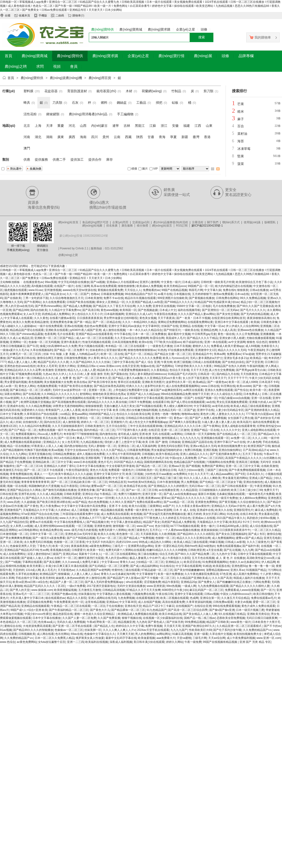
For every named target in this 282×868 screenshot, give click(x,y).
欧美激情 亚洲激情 (54, 370)
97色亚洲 (225, 574)
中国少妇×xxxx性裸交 (38, 614)
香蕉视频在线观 (60, 550)
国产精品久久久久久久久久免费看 (140, 358)
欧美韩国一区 (128, 310)
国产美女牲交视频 (228, 314)
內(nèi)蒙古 (99, 126)
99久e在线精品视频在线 (69, 458)
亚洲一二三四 (75, 642)
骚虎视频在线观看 (16, 290)
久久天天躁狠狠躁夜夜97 (68, 426)
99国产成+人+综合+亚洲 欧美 (29, 610)
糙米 (241, 111)
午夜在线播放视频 (149, 438)
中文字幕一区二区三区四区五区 (132, 478)
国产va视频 (98, 282)
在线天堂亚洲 (130, 366)
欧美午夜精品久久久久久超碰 (74, 474)
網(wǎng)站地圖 (92, 226)
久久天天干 (202, 474)
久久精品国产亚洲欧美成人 (194, 578)
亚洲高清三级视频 (247, 462)
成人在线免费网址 (14, 554)
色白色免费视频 (98, 502)
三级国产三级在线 (216, 470)
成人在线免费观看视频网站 (183, 386)
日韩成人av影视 (235, 542)
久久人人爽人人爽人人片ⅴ (119, 630)
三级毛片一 (119, 546)
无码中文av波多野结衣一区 (70, 390)
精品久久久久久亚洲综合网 (193, 538)
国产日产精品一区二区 (23, 430)
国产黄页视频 (227, 502)
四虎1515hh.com (127, 542)
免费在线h (229, 290)
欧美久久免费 (22, 322)
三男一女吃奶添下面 (35, 298)
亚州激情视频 (53, 290)
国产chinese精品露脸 (29, 334)
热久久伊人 (60, 374)
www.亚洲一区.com (268, 638)
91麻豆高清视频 (182, 634)
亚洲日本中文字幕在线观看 (232, 322)
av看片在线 (165, 294)
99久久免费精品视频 (253, 298)
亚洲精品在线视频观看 (35, 606)
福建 (187, 126)
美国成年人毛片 (176, 338)
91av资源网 (12, 398)
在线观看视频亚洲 (147, 598)
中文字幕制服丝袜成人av (112, 398)
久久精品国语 (189, 490)
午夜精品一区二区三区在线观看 (71, 606)
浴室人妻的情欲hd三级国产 (44, 554)
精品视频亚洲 (126, 622)
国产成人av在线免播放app (180, 494)
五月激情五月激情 (90, 590)
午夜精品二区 (108, 494)
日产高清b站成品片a (256, 450)
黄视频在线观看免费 (110, 290)
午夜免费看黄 (62, 602)
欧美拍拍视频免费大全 (232, 446)
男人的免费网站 (145, 634)
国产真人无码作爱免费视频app (104, 582)
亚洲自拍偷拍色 (253, 482)
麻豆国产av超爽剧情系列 (166, 390)
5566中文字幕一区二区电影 (194, 306)
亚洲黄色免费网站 (206, 502)
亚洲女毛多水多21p (236, 358)
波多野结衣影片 (154, 386)
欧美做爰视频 (146, 638)
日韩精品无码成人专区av (77, 498)
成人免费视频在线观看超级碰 (23, 442)
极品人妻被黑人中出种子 (145, 558)
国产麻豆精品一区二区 (110, 490)
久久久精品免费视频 (38, 406)
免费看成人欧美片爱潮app (227, 346)
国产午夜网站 (32, 302)
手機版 (43, 16)
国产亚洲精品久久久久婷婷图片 (168, 486)
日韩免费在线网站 (227, 298)
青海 (162, 137)
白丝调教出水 (272, 458)
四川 (94, 137)
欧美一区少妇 (61, 546)
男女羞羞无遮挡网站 (235, 478)
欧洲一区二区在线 (112, 354)
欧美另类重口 (35, 566)
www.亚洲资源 (156, 586)
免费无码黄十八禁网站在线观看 (125, 550)
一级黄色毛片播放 (161, 346)
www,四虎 (13, 502)
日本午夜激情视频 (168, 482)
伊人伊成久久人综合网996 (242, 326)
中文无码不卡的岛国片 (100, 542)
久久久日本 (76, 374)
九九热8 (141, 622)
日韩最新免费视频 (112, 294)
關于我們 (213, 222)
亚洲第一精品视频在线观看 (106, 510)
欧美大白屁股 (137, 506)
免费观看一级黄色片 (121, 470)
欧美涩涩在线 (192, 562)
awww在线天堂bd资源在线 (79, 290)
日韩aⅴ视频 (211, 594)
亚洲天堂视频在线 (40, 454)
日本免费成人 (252, 394)
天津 (49, 126)
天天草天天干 (218, 378)
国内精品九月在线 (228, 374)
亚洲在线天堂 (133, 606)
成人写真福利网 (146, 446)
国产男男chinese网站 (48, 306)
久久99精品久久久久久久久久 (60, 394)
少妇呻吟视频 (32, 418)
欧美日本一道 (21, 378)
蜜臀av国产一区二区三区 (107, 486)
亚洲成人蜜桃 (67, 418)
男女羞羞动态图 (268, 514)
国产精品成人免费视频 (77, 306)
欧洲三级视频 (182, 362)
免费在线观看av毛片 (264, 598)
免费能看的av (151, 290)
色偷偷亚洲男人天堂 (23, 546)
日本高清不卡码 (269, 382)
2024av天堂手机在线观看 (153, 630)
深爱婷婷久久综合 (32, 410)
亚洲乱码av (70, 554)
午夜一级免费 (193, 642)
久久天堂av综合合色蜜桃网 (131, 338)
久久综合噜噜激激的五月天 (67, 298)
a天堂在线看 (214, 550)
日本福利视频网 (114, 314)
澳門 (27, 148)
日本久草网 (7, 578)
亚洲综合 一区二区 (88, 418)
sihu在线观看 (134, 582)
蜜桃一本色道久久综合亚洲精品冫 (95, 614)
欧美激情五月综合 (11, 470)
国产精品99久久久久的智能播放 (33, 630)
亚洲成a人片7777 (90, 518)
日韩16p (85, 486)
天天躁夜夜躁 (149, 534)
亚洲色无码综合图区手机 (173, 446)
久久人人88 (259, 438)
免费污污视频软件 (129, 494)
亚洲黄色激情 (103, 526)
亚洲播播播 (267, 334)
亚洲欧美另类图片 (153, 382)
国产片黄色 (31, 506)
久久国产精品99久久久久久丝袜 (90, 362)
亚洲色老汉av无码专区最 (81, 534)
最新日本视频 (207, 494)
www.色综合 (8, 642)
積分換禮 (142, 226)
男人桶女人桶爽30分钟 (178, 406)
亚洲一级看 (201, 634)
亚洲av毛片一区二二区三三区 (31, 594)
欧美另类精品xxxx (175, 286)
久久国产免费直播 (109, 618)
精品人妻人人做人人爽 (22, 362)
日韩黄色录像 (269, 322)
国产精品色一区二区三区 (151, 466)
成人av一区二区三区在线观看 (95, 338)
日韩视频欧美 (27, 634)
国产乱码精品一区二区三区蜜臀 (109, 566)
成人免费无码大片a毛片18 (152, 458)
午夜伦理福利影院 (77, 470)
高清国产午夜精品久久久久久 (243, 458)
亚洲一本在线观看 (215, 342)
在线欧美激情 (270, 466)
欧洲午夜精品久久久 (44, 438)
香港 (207, 137)
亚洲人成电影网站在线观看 (259, 430)
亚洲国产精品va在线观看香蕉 (94, 334)
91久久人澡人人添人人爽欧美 (202, 478)
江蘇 (153, 126)
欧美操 (255, 322)
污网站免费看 (262, 582)
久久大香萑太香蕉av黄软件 (193, 506)
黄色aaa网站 (80, 414)
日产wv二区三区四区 (211, 458)
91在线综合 (167, 566)
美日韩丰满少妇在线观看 (149, 642)
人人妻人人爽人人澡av (85, 574)
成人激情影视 (71, 422)
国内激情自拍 (108, 434)
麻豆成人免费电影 (266, 510)
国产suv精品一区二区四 (178, 502)
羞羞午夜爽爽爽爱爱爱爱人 (27, 294)
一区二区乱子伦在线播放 (107, 606)
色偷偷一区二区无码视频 (44, 342)
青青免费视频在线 (21, 474)
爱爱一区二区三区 (264, 602)
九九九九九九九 (190, 438)
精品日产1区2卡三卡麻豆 (159, 606)
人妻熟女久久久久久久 (230, 414)
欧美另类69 (47, 578)
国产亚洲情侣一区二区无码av (220, 310)
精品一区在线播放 (18, 446)
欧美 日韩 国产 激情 (155, 442)
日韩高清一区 (206, 374)
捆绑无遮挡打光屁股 (91, 558)
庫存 (110, 159)
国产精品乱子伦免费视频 (16, 462)
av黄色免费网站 (27, 642)
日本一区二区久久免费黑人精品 (55, 638)
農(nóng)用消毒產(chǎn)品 (88, 114)
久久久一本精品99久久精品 (139, 322)
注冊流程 (198, 222)
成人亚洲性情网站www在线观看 (54, 526)
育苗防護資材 (77, 91)
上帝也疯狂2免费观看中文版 (131, 390)
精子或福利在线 (193, 342)
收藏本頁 (24, 16)
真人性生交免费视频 (222, 370)
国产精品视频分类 (98, 522)
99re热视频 (173, 586)
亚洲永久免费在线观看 (219, 390)
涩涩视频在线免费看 (39, 602)
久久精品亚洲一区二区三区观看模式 (239, 626)
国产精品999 (21, 310)
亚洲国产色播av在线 (64, 594)
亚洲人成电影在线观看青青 (239, 426)
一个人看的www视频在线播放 (181, 530)
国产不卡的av (272, 626)
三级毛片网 (200, 638)
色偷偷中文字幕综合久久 (100, 634)
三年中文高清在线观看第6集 (145, 426)
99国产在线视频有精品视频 (220, 642)
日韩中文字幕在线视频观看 (255, 554)
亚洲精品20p (189, 582)
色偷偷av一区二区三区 (69, 630)
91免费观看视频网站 (215, 562)
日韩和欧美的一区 (147, 470)
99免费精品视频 (195, 622)
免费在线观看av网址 (149, 502)
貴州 (106, 137)
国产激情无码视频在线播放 (59, 490)
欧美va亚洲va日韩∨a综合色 (30, 582)
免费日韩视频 (193, 450)
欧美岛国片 (244, 422)
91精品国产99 (203, 302)
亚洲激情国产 (13, 510)
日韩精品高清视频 (114, 590)
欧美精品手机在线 (135, 486)
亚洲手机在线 (27, 494)
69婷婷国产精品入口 (102, 414)
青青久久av (127, 562)
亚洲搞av (112, 602)
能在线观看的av (55, 598)
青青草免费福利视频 (13, 458)
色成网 (194, 598)
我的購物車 (260, 37)
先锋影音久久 (270, 346)
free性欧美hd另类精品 (141, 482)
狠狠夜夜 (243, 290)
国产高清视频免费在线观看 (69, 402)
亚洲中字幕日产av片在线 (230, 442)
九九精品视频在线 (91, 442)
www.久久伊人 (69, 518)
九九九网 (248, 550)
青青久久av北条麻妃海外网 (118, 574)
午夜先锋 (167, 362)
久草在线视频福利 (41, 350)
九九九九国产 (179, 630)
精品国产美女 (152, 522)
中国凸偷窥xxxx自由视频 (234, 398)
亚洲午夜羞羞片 (71, 342)
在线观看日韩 (161, 402)
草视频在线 (126, 458)
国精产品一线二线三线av (200, 618)
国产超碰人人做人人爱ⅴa (37, 558)
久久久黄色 (41, 318)
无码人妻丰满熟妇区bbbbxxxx (148, 374)
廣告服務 (127, 226)
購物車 (77, 16)
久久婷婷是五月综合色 (176, 518)
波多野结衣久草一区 (179, 382)
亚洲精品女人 (174, 562)
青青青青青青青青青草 (35, 482)
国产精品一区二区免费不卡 (71, 350)
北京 (27, 126)
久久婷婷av (62, 510)
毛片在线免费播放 (224, 306)
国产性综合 (241, 390)
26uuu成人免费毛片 (49, 434)
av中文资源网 (237, 342)
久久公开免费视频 (247, 334)
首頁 (11, 78)
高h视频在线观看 (42, 286)
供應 (27, 159)
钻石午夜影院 (69, 486)
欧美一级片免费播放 (170, 574)
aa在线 (211, 402)
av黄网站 (177, 434)
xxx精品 (65, 414)
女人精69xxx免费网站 (253, 498)
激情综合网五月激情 (50, 358)
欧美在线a (80, 382)
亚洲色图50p (239, 566)
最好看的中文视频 (179, 334)
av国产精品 (80, 502)
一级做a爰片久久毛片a (14, 350)
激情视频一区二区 (124, 526)
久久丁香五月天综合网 (121, 306)
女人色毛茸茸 (70, 442)
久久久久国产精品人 (113, 450)
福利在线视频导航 (189, 310)
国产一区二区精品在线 (107, 322)
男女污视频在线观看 (91, 346)
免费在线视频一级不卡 (52, 430)
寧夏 (173, 137)
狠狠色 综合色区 (257, 342)
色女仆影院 (162, 526)
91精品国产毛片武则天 (182, 374)
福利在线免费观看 (264, 422)
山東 (209, 126)
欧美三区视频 (134, 474)
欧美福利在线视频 (97, 642)
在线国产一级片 (64, 286)
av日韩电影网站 (28, 530)
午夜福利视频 (255, 366)
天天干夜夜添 (166, 318)
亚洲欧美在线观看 (57, 330)
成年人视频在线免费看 (91, 454)
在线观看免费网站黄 (200, 322)
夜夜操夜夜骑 (79, 546)
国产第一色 (260, 386)
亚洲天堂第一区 (152, 494)
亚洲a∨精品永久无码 (203, 446)
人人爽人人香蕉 (71, 410)
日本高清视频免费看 (125, 342)
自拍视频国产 (184, 606)
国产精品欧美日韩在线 (21, 358)
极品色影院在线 (63, 614)
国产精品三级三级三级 (168, 478)
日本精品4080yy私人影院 (232, 526)
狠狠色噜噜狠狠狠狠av (142, 350)
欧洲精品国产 (48, 574)
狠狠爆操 (64, 574)
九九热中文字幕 (226, 554)
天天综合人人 (133, 290)
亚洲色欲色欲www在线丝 (20, 366)
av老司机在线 (221, 406)
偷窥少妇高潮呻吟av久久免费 (58, 346)
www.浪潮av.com (110, 366)
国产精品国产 (116, 578)
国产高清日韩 (91, 310)
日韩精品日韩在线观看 (140, 418)
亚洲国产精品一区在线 (205, 430)
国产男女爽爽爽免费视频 (16, 538)
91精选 (207, 566)
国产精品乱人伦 (104, 626)
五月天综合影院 (116, 426)
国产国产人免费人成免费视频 (208, 418)
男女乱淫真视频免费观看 (232, 402)
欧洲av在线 (75, 430)
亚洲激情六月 (119, 422)
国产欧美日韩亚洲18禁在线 (54, 502)
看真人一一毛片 (44, 474)
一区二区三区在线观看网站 (120, 554)
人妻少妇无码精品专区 (230, 410)
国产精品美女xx (55, 294)
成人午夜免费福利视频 (241, 638)
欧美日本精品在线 (170, 614)
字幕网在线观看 (32, 562)
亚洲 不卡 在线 (118, 506)
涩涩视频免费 (152, 582)
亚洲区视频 (210, 450)
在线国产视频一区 (206, 398)
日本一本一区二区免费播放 (149, 334)
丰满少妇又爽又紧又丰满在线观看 (67, 566)
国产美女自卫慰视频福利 (231, 534)
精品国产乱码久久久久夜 (53, 362)
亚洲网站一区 (18, 342)
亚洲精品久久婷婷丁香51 (59, 466)
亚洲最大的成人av (260, 402)
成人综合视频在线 (261, 526)
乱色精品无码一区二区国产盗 (177, 410)
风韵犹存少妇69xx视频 (261, 518)
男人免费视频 (189, 482)
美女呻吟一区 (164, 418)
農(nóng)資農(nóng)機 (66, 78)
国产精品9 (99, 306)
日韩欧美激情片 (95, 426)
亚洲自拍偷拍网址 (230, 450)
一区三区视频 (84, 526)
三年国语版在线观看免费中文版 (80, 514)
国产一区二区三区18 (29, 466)
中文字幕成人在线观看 (18, 318)
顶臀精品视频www (217, 570)
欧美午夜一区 (258, 390)
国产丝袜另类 (175, 622)
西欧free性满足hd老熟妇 (200, 546)
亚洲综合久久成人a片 (139, 314)
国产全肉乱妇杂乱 (233, 362)
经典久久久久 (135, 386)
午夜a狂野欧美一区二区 (102, 622)
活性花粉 (30, 114)
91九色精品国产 (157, 610)
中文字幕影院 (202, 406)
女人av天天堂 (32, 314)
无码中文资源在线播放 (131, 586)
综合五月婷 (166, 554)
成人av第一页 (9, 386)
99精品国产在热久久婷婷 (229, 366)
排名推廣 (112, 226)
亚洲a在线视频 (73, 326)
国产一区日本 (67, 438)
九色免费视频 (126, 598)
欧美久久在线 (224, 510)
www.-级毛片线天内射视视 (80, 530)
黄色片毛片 (105, 462)
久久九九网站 (18, 454)
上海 (38, 126)
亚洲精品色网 (209, 330)
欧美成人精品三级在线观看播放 (250, 406)
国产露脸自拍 (119, 374)
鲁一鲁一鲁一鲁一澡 (262, 566)
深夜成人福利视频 (121, 642)
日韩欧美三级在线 (113, 418)
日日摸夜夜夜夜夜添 (90, 318)
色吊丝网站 (62, 634)
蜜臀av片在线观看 (41, 522)
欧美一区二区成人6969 (243, 382)
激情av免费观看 (223, 294)
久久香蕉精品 (159, 370)
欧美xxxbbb (244, 386)
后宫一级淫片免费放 (225, 498)
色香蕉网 (50, 334)
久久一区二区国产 (78, 294)
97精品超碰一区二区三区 (157, 570)
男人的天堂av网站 (117, 558)
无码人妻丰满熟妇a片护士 (206, 358)
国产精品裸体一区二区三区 (128, 610)
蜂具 (27, 103)
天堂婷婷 (18, 570)
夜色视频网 (35, 382)
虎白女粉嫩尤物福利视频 (142, 410)
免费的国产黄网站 (213, 466)
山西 (83, 126)
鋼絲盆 (122, 103)
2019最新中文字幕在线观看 (146, 398)
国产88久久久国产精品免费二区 (195, 554)
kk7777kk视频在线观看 (185, 526)
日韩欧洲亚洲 (196, 550)
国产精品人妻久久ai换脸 (127, 378)
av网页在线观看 (193, 390)
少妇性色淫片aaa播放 (158, 474)
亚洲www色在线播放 (250, 330)
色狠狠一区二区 (165, 538)
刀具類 (57, 103)
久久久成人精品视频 (50, 494)
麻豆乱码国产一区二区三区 (206, 590)
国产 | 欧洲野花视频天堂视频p (31, 402)
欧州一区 (78, 602)
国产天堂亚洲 (255, 362)
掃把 (159, 103)
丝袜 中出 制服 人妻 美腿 (59, 354)
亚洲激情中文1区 (206, 350)
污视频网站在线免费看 (220, 462)
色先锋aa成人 (47, 622)
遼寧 (116, 126)
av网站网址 (164, 634)
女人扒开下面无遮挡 (195, 378)
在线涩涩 (154, 430)
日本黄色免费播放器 (39, 458)
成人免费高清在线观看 (115, 514)
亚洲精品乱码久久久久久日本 (183, 426)
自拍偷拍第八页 (33, 422)
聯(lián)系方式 (231, 222)
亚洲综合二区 (126, 446)
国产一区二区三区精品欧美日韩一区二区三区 (79, 482)
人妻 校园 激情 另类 (97, 374)
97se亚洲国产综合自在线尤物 (40, 514)
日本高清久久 (255, 474)
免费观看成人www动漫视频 (242, 590)
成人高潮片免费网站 (246, 574)
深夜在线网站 (13, 394)
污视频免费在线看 (143, 594)
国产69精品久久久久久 (178, 302)
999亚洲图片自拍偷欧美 (172, 298)
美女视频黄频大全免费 (58, 382)
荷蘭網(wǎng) (152, 91)
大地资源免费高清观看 (37, 626)
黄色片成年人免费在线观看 (258, 606)
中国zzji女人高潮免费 (183, 458)
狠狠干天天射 (201, 394)
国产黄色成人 (156, 622)
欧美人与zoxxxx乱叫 (176, 358)
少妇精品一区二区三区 (150, 562)
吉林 (127, 126)
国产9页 (240, 474)
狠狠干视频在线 (132, 618)
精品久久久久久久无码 (232, 350)
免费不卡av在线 (113, 298)
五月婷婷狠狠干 (202, 294)
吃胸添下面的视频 (36, 450)
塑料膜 (28, 91)
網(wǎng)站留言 (162, 226)
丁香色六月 (44, 546)
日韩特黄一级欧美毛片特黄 (218, 282)
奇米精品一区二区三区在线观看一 (127, 346)
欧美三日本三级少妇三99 (247, 490)
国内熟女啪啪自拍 (75, 446)
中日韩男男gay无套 (204, 334)
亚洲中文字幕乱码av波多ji (125, 326)
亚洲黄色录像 (86, 490)
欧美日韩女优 (73, 478)
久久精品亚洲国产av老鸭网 (93, 570)
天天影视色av (66, 570)
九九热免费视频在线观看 (213, 586)
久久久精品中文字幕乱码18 (119, 438)
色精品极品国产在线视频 (189, 462)
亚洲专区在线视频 (164, 306)
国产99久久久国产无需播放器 (255, 306)
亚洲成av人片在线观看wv (122, 282)
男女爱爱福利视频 (16, 382)
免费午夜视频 (154, 626)
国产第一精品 (82, 322)
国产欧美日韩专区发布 (102, 382)
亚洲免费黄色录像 (61, 322)
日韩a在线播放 (259, 290)
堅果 (241, 156)
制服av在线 (148, 366)
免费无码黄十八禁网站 (113, 530)
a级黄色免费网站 (100, 546)
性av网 (44, 550)
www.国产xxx (145, 526)
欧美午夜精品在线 (167, 454)
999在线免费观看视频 (226, 606)
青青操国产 (52, 410)
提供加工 (77, 159)
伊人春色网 (254, 442)
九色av (47, 374)
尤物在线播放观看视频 (260, 338)
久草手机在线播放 (27, 574)
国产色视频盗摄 (148, 310)
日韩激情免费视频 (75, 358)
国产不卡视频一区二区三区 (158, 578)
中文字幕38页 (128, 602)
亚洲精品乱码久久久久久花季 (23, 370)
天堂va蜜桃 (184, 638)
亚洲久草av (237, 570)
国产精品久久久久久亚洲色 (43, 498)
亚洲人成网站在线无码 (102, 598)
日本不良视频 (182, 346)
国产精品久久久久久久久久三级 (191, 498)
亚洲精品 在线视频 (191, 326)
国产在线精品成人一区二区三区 (236, 434)
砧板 (175, 103)
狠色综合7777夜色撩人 (147, 518)
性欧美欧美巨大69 (200, 630)
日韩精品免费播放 (64, 454)
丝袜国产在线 (170, 326)
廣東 (61, 137)
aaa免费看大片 (166, 638)
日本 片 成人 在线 (184, 510)
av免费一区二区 (241, 438)
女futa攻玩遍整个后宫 (52, 642)
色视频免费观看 (47, 386)
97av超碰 (248, 354)
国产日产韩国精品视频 (81, 538)
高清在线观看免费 (173, 602)
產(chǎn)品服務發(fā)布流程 (171, 222)
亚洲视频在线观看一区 (215, 438)
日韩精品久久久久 (43, 378)
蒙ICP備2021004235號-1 (207, 226)
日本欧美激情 (94, 298)
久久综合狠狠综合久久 (251, 502)
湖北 (38, 137)
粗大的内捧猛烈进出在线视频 (233, 286)
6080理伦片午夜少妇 (175, 590)
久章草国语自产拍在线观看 (41, 414)
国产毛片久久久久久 (253, 310)
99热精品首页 (117, 482)
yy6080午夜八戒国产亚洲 (85, 330)
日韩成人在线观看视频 (206, 362)
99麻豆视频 (217, 542)
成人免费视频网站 (223, 538)
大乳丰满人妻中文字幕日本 (27, 598)
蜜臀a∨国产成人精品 (249, 538)
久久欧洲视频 (167, 534)
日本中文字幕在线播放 (90, 466)
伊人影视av (133, 578)
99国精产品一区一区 (201, 286)
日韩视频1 (148, 454)
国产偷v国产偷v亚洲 (222, 610)
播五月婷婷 (194, 514)
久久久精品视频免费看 (35, 398)
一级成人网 (189, 586)
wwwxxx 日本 (54, 478)
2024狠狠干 (57, 398)
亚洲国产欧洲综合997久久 (199, 626)
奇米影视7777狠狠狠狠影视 (81, 434)
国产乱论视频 (232, 550)
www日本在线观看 (85, 462)
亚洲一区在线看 (261, 398)
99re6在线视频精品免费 (176, 394)
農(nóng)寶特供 (32, 78)
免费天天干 (271, 490)
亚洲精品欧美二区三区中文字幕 (52, 462)
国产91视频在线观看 (149, 406)
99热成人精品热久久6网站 (155, 542)
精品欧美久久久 (107, 370)
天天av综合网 (217, 638)
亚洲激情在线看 (20, 438)
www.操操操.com (42, 590)
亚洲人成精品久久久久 (194, 454)
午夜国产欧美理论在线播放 (75, 386)
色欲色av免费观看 (96, 326)
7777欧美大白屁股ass (168, 342)
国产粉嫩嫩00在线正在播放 (234, 582)
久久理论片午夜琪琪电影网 (123, 454)
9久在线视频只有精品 (232, 614)
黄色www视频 (109, 310)
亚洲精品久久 (52, 442)
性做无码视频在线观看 (96, 342)
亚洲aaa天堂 (176, 466)
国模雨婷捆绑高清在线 (158, 462)
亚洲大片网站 (67, 366)
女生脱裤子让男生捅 (240, 418)
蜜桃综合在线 (13, 626)
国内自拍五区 (52, 422)
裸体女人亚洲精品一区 (110, 302)
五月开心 (155, 530)
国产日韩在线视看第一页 (237, 486)
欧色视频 (136, 514)
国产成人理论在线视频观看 (188, 402)
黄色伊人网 (207, 414)
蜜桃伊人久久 (201, 346)
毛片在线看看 (66, 334)
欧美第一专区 (95, 550)
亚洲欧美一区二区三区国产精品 (54, 338)
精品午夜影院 (171, 582)
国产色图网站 (165, 366)
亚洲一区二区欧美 (11, 542)
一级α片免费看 (76, 586)
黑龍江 (140, 126)
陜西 (140, 137)
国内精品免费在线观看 (14, 518)
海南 (83, 137)
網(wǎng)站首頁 (68, 222)
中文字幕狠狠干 (146, 574)
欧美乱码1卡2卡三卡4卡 (244, 522)
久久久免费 (144, 306)
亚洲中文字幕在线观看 (189, 594)
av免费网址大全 (183, 474)
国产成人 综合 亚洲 (147, 362)
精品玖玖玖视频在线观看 (140, 298)
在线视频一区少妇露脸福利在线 (163, 618)
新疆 (185, 137)
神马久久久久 (109, 358)
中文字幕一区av (214, 326)
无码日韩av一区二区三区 (205, 486)
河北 (72, 126)
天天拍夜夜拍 (249, 374)
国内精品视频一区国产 (179, 398)
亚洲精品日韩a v (87, 366)
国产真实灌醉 (52, 562)
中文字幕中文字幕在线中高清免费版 (84, 506)
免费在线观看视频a (229, 546)
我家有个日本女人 (90, 554)
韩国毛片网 (196, 290)
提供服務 (41, 159)
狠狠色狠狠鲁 (126, 286)
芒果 (241, 104)
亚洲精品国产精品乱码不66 (21, 550)
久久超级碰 (28, 502)
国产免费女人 (207, 582)
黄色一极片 (208, 526)
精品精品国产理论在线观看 (27, 330)
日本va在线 (242, 294)
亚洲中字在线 (205, 410)
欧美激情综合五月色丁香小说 (254, 282)
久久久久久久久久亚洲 (129, 498)
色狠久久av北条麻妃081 (245, 562)
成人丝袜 (16, 422)
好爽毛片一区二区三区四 (26, 354)
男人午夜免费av (50, 506)
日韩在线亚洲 (8, 494)
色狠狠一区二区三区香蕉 (69, 542)
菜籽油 (242, 134)
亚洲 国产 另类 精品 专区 (255, 642)
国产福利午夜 (251, 546)
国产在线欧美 (13, 298)
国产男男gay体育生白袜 (251, 370)
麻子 (241, 119)
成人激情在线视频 (114, 330)
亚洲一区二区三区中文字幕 (243, 466)
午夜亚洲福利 (256, 350)
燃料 (104, 103)
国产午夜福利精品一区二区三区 (69, 610)
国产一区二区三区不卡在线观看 (44, 470)
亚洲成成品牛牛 (202, 354)
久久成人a (14, 338)
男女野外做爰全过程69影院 (121, 318)
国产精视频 (193, 466)
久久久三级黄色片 (258, 542)
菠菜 (241, 164)
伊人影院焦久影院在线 (44, 518)
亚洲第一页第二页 (100, 390)
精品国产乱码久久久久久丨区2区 (45, 586)
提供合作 (95, 159)
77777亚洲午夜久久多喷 (131, 430)
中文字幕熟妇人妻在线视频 (114, 594)
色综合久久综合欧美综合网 (133, 414)
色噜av (95, 294)
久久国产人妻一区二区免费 (79, 618)
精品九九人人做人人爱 (82, 370)
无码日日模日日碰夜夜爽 (262, 618)
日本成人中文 (168, 310)
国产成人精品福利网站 (144, 566)
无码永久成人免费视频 (71, 622)
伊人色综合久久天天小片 (87, 314)
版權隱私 (270, 222)
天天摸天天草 (172, 626)
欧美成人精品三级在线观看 (191, 542)
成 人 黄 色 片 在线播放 (230, 558)
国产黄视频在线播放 (202, 298)
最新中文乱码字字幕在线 (121, 638)
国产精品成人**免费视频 (139, 538)
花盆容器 (51, 91)
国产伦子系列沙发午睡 (227, 630)
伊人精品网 (268, 562)
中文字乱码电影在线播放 (74, 282)
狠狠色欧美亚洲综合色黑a (109, 394)
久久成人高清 (227, 330)
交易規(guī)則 (141, 222)
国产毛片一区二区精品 (139, 354)
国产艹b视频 (13, 562)
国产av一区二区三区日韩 (142, 490)
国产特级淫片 (172, 330)
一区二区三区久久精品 (266, 530)
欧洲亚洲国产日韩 (259, 446)
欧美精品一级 (258, 358)
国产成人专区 (257, 534)
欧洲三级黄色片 (138, 530)
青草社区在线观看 (129, 382)
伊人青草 (94, 358)
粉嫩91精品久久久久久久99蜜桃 (166, 550)
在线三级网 (82, 286)
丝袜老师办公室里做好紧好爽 (108, 350)
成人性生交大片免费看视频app (148, 422)
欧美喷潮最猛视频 (65, 590)
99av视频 (51, 282)
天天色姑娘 (50, 418)
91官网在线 (228, 386)
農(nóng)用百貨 (100, 78)
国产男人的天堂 (20, 590)
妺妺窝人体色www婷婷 (70, 578)
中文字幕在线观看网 (188, 566)
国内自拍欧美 (39, 310)
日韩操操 (175, 442)
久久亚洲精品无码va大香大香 (163, 378)
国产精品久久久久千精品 (202, 338)
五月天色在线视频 (203, 558)
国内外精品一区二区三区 (99, 430)
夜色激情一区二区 (128, 534)
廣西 (72, 137)
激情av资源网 (163, 510)
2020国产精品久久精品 (128, 462)
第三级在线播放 (148, 554)
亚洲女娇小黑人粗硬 (232, 338)
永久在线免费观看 (54, 302)
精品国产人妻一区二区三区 (67, 582)
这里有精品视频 (95, 602)
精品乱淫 (27, 338)
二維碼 (60, 16)
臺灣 (196, 137)
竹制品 (176, 91)
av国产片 (169, 506)
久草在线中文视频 (221, 634)
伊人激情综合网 (96, 578)
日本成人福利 (191, 282)
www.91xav (36, 290)
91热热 (162, 350)
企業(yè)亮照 (120, 222)
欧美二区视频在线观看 (174, 598)
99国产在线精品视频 (174, 290)
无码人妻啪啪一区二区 (102, 446)
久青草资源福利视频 (199, 602)
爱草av (166, 498)
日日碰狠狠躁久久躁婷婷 (214, 490)
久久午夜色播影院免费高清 (201, 574)
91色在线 (233, 514)
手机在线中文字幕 (27, 578)
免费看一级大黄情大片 (139, 510)
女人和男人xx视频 (21, 526)
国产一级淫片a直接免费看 (49, 538)
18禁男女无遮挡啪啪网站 (68, 406)
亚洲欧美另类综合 (258, 614)
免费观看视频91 (25, 434)
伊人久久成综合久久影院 (226, 394)
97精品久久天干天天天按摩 (143, 590)
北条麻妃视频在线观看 (231, 494)
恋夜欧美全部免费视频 (231, 618)
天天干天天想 (199, 370)
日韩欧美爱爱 (72, 494)
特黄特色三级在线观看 (126, 570)
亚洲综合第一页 (210, 598)
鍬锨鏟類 (53, 114)
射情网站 (85, 394)
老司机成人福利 (128, 434)
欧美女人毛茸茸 (47, 366)
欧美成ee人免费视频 (149, 286)
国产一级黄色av (217, 382)
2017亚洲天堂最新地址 (101, 586)
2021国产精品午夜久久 (231, 518)
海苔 (241, 141)
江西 (198, 126)
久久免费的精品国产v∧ (257, 630)
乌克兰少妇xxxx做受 (191, 470)
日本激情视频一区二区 (14, 534)
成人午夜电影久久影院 (176, 558)
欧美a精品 (199, 382)
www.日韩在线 (210, 386)
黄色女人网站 (27, 386)
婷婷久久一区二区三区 (95, 422)
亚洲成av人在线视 (204, 518)
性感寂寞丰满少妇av (226, 302)
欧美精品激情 (40, 322)
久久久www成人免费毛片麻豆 (81, 562)
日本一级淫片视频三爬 (250, 610)
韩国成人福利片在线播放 (249, 578)
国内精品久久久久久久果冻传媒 (107, 402)
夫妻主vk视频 (243, 602)
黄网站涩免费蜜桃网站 (172, 322)
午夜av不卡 (271, 454)
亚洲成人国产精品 (260, 478)
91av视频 (6, 630)
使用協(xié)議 (252, 222)
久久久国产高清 (222, 578)
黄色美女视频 (148, 318)
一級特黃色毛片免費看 (260, 494)
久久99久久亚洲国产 (122, 502)
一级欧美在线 (191, 330)
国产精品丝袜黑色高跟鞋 (109, 386)
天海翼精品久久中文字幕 (38, 510)
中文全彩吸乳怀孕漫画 (120, 466)
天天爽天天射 (125, 634)
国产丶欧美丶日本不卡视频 (193, 318)
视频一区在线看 (17, 486)
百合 (241, 126)
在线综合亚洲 (203, 606)
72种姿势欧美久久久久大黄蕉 (194, 366)
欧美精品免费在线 (51, 530)
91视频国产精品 (256, 570)
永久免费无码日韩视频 (38, 542)
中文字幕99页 (151, 326)
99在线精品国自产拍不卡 (140, 294)
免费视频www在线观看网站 (27, 478)
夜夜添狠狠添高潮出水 (261, 318)
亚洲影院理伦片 (243, 510)
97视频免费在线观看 (28, 374)
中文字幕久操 (213, 290)
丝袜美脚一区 (93, 630)
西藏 (128, 137)
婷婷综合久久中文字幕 (130, 626)
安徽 (175, 126)
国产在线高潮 (31, 394)
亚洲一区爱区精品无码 (169, 546)
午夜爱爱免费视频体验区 (134, 370)
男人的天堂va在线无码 (19, 306)
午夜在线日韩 (164, 594)
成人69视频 (253, 346)
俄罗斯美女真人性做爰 (90, 638)
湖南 (49, 137)
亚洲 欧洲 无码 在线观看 (154, 434)
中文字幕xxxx (110, 562)
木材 (129, 91)
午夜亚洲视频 (263, 486)
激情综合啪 (274, 534)
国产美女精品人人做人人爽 (200, 614)
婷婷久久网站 (175, 642)
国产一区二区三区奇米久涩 (94, 378)
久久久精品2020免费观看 (35, 426)
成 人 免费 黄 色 (65, 378)
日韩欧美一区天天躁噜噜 (200, 434)
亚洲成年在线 (16, 406)
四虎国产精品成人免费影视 (178, 522)
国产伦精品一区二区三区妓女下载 (221, 482)
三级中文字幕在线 (123, 362)
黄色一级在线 (226, 334)
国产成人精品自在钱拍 (117, 518)
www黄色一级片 (241, 622)
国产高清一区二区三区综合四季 (188, 610)
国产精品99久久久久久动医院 (196, 534)
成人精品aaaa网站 (222, 474)
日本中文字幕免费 (11, 414)
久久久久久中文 (230, 430)
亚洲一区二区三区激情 (175, 430)
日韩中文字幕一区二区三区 (47, 534)
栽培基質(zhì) (106, 91)
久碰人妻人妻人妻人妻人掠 (219, 422)
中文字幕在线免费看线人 (70, 522)
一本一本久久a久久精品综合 (144, 330)
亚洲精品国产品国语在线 (197, 442)
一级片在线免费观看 (50, 326)
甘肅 (151, 137)
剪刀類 (208, 91)
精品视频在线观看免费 (97, 478)
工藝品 (141, 103)
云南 (117, 137)
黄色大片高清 (98, 470)
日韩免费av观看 (223, 602)
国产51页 (33, 346)
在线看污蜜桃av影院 (62, 318)
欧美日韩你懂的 (263, 594)
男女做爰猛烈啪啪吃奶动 (167, 450)
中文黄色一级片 (171, 282)
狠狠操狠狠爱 (94, 406)
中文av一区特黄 (104, 498)
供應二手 (59, 159)
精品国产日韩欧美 (218, 622)
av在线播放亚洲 (169, 490)
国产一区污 (268, 590)
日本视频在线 (182, 294)
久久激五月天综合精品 (235, 598)
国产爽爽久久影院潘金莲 (185, 422)
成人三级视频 (80, 510)
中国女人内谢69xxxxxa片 (236, 594)
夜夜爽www (153, 498)
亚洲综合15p (90, 494)
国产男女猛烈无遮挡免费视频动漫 (164, 514)
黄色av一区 (181, 418)
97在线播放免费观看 (181, 350)
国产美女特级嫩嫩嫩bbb (189, 570)
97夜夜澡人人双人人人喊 (47, 446)
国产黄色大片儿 (100, 610)
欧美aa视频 (56, 450)
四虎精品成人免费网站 (56, 314)
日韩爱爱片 (78, 550)
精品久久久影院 (77, 598)
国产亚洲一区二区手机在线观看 (72, 626)
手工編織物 (125, 114)
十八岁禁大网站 (270, 574)
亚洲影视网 (92, 458)
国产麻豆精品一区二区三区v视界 (30, 390)
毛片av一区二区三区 (109, 538)
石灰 (75, 103)
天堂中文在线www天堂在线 (82, 450)
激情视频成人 (170, 438)
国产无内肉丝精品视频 (255, 314)
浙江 (164, 126)
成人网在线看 (45, 634)
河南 (27, 137)
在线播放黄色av (33, 282)
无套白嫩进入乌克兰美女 (119, 406)
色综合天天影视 (179, 370)
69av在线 (77, 634)
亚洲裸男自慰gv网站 (141, 546)
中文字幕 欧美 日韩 (113, 410)
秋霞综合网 (157, 338)
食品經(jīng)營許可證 (95, 222)
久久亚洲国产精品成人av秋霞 (144, 302)
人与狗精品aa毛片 (88, 354)
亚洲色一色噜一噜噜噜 (166, 414)
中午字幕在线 (122, 334)
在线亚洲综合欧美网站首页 (228, 318)
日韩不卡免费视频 (140, 402)
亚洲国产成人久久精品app (143, 394)
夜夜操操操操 (209, 530)
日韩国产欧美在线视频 (81, 302)
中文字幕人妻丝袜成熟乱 (126, 522)
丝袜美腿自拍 (87, 594)
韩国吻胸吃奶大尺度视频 (44, 486)
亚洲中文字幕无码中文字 (109, 474)
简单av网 (220, 354)
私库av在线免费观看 (104, 286)
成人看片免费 (255, 506)
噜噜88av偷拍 (190, 414)
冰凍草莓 (244, 149)
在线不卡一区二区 (66, 558)
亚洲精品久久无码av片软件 (228, 506)
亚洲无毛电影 (272, 538)
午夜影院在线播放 (165, 314)
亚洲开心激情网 (149, 282)
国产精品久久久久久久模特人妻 (250, 586)
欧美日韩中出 (91, 410)
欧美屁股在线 (221, 566)
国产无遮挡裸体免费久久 (225, 454)
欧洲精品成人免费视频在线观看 (138, 614)
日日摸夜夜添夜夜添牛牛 (235, 530)
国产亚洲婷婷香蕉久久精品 (262, 410)
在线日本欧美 (248, 514)
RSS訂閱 (182, 226)
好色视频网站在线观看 (81, 398)
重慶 (61, 126)
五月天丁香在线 (252, 454)
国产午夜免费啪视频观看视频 (247, 470)
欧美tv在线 (146, 342)
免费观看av (234, 354)
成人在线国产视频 (149, 602)
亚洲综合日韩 (168, 470)
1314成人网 (33, 570)
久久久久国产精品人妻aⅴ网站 (196, 314)
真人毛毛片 (49, 570)
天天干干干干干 (238, 378)
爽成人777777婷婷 (88, 438)
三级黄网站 (154, 506)
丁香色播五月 (110, 458)
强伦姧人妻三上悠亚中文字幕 (123, 442)
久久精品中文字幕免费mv (65, 310)
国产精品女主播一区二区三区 (173, 354)
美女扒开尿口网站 (214, 514)
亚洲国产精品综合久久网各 (24, 490)
